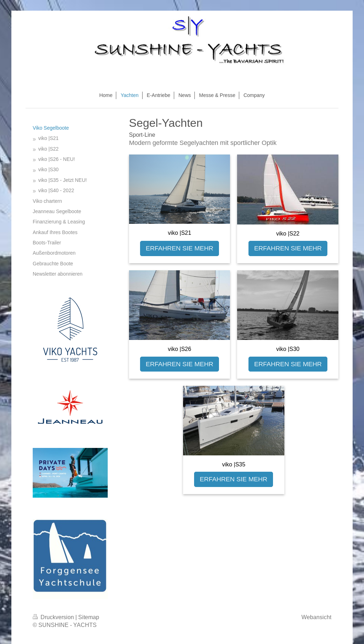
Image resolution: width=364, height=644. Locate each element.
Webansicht (316, 617)
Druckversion (54, 617)
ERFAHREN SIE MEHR (180, 248)
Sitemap (89, 617)
